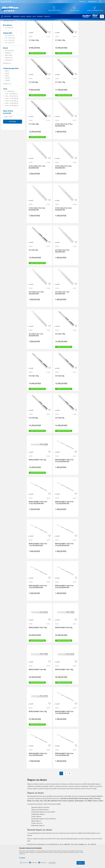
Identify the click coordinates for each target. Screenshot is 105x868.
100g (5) (7, 99)
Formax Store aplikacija (44, 799)
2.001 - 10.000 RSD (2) (11, 117)
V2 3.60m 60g (86, 270)
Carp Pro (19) (9, 78)
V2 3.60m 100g (34, 270)
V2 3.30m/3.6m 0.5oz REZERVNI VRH (88, 187)
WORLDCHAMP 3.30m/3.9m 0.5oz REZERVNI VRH (38, 355)
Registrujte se (92, 1)
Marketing (43, 863)
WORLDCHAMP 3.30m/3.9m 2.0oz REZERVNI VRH (64, 397)
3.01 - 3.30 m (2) (10, 56)
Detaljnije (22, 858)
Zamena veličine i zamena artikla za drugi (84, 799)
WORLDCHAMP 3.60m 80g (37, 479)
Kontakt (39, 781)
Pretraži (13, 142)
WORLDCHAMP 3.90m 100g (64, 479)
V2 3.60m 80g (33, 312)
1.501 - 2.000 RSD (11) (11, 114)
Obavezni (25, 863)
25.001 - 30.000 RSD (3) (12, 126)
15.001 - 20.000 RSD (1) (12, 121)
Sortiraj (86, 27)
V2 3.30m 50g (60, 186)
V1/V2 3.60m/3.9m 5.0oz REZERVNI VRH (90, 145)
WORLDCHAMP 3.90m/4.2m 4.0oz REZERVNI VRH (64, 522)
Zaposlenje (40, 776)
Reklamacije (74, 793)
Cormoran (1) (9, 81)
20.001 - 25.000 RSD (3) (12, 124)
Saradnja (40, 778)
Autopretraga (77, 27)
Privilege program (42, 793)
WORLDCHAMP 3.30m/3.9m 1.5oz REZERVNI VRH (38, 397)
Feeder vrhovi (8, 37)
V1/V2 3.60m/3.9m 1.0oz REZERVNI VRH (37, 145)
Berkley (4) (8, 73)
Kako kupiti (74, 778)
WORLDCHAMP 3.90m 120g (90, 479)
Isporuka (73, 781)
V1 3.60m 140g (60, 61)
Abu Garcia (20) (9, 71)
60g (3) (7, 94)
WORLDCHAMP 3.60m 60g (90, 438)
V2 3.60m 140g (60, 270)
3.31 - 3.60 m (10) (10, 58)
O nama (39, 773)
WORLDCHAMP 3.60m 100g (64, 438)
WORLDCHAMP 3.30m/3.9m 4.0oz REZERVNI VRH (38, 438)
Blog (38, 790)
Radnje (39, 787)
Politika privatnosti (76, 776)
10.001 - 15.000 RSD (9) (12, 119)
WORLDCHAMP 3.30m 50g (90, 312)
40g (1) (7, 91)
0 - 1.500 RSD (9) (10, 112)
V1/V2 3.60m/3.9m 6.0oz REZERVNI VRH (37, 187)
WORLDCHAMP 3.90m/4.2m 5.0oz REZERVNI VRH (90, 522)
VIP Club (39, 796)
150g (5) (7, 101)
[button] (102, 16)
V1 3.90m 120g (34, 103)
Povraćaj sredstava (77, 796)
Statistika (34, 863)
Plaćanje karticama (77, 787)
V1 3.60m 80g (86, 61)
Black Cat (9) (9, 76)
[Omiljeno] (100, 2)
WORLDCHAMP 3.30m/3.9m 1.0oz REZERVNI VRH (90, 355)
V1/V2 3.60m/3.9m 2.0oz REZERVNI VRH (63, 145)
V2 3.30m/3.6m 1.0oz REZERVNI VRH (62, 229)
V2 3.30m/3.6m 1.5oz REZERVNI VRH (88, 229)
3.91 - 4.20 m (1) (10, 63)
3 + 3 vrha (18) (9, 48)
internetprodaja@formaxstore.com (14, 792)
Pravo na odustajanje (77, 790)
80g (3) (7, 96)
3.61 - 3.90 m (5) (10, 61)
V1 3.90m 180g (60, 103)
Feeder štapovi (8, 34)
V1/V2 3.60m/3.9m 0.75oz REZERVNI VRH (90, 103)
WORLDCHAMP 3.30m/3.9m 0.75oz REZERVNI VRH (64, 355)
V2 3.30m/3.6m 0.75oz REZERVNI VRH (36, 229)
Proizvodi (14, 22)
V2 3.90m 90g (60, 312)
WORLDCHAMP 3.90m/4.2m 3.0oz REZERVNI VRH (38, 522)
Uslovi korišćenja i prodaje (79, 773)
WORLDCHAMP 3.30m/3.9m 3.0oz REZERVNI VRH (90, 397)
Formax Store (6, 22)
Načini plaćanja (75, 784)
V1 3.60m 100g (34, 61)
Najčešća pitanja (42, 784)
